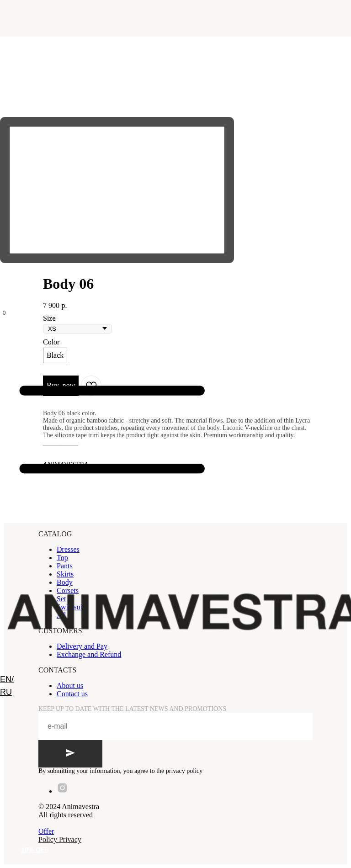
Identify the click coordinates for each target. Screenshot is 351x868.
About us (70, 685)
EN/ (7, 679)
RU (6, 692)
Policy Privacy (60, 839)
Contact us (72, 694)
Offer (46, 831)
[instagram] (62, 791)
